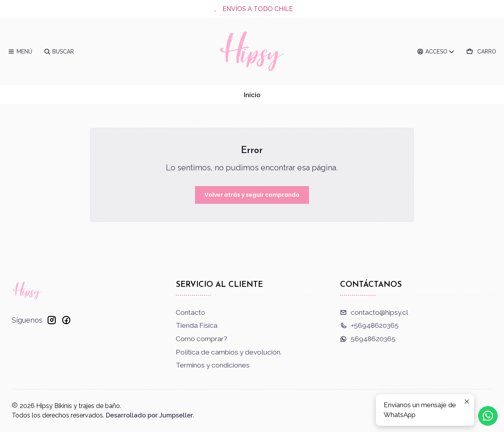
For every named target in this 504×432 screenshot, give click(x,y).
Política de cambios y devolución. (229, 352)
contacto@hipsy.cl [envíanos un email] (374, 312)
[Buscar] (59, 52)
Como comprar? (201, 339)
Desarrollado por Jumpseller (149, 415)
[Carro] (481, 52)
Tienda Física (197, 325)
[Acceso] (436, 52)
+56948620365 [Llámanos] (369, 325)
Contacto (190, 312)
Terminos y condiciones (213, 365)
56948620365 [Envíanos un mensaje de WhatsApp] (368, 339)
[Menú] (20, 52)
